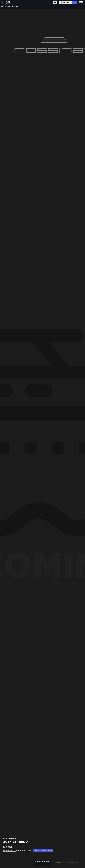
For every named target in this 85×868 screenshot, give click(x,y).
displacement (16, 7)
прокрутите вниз (42, 863)
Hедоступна (9, 851)
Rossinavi (7, 7)
